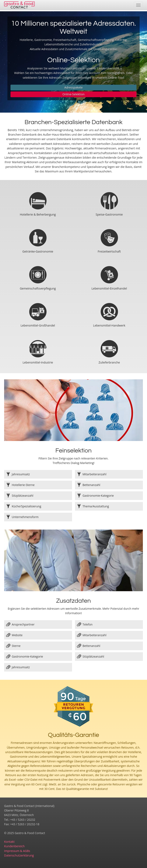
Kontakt (9, 842)
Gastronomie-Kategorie (25, 657)
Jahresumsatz (18, 667)
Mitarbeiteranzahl (92, 635)
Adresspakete (74, 87)
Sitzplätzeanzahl (91, 657)
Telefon (85, 624)
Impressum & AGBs (17, 851)
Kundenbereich (14, 846)
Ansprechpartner (20, 624)
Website (14, 635)
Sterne (13, 646)
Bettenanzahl (89, 646)
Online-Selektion (73, 94)
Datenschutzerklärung (19, 855)
